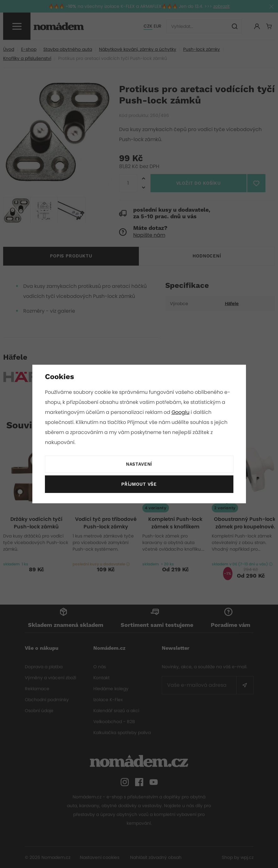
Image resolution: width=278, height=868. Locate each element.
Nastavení (139, 464)
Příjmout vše (139, 484)
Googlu (182, 412)
